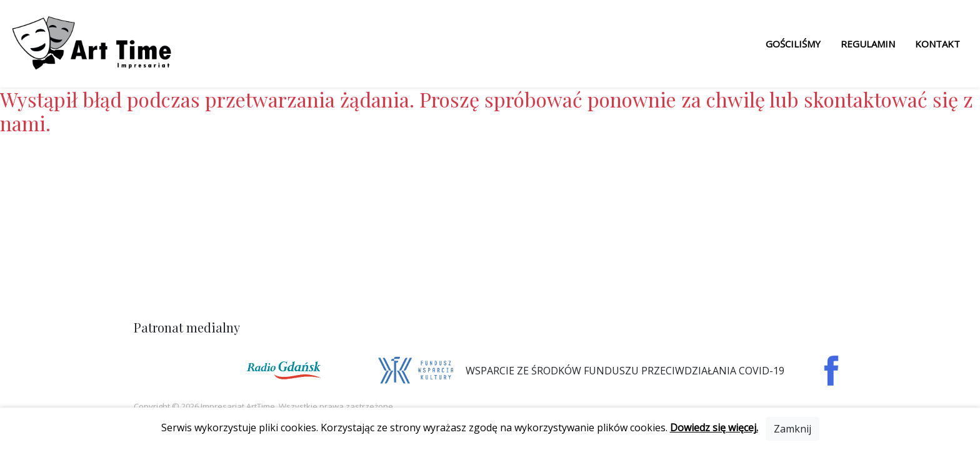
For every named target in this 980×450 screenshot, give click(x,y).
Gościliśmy (793, 44)
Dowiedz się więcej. (714, 427)
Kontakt (937, 44)
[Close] (792, 429)
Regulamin (868, 44)
